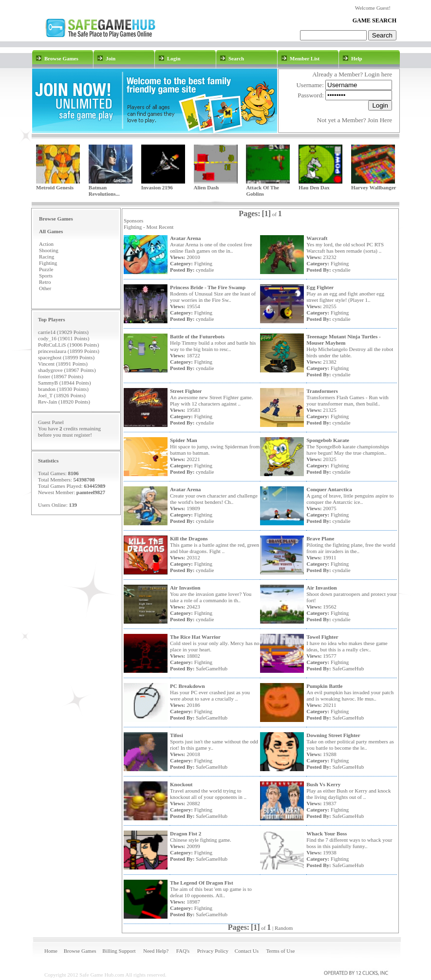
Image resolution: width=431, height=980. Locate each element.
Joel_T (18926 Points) (62, 395)
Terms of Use (280, 951)
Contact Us (247, 951)
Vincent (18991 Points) (63, 364)
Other (45, 288)
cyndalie (205, 270)
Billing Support (119, 951)
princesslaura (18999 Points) (69, 351)
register (82, 435)
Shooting (49, 250)
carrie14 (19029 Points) (63, 332)
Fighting (48, 263)
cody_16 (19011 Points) (64, 338)
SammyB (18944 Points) (65, 383)
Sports (46, 276)
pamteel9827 (91, 492)
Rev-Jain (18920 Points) (64, 402)
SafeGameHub (212, 668)
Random (284, 928)
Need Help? (156, 951)
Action (46, 244)
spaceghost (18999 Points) (66, 357)
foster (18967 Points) (61, 376)
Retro (45, 282)
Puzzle (46, 269)
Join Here (380, 120)
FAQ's (183, 951)
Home (51, 951)
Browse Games (80, 951)
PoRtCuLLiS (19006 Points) (68, 345)
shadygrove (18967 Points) (67, 370)
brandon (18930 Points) (63, 389)
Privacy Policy (213, 951)
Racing (47, 257)
